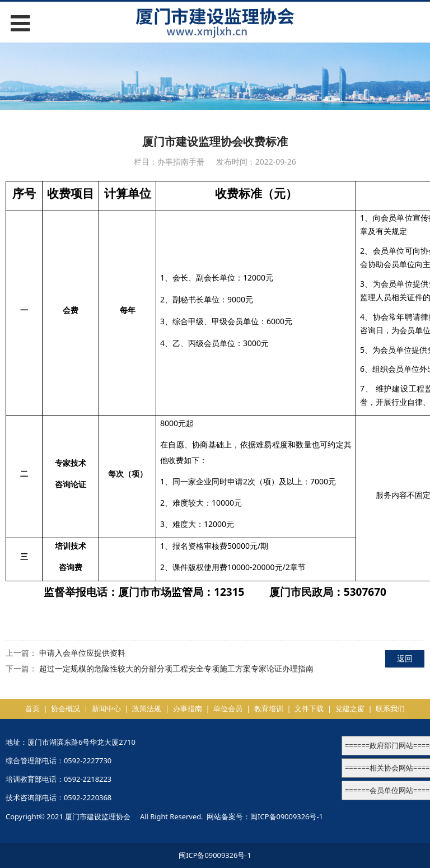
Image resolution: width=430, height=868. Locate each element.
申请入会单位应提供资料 (82, 653)
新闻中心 (106, 708)
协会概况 (66, 708)
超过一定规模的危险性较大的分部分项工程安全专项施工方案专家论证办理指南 (176, 668)
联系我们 (390, 708)
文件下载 (309, 708)
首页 (32, 708)
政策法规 (147, 708)
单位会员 (228, 708)
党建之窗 (350, 708)
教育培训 (269, 708)
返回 (405, 658)
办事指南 (188, 708)
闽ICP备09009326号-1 (287, 816)
